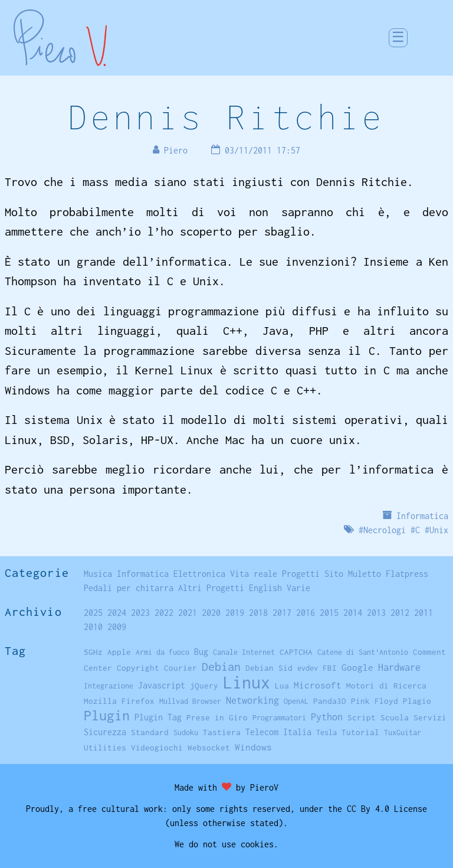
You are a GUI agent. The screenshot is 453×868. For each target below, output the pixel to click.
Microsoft (318, 685)
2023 (140, 613)
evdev (308, 668)
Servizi (430, 717)
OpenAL (296, 701)
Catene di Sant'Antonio (363, 652)
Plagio (417, 701)
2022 (164, 613)
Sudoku (186, 732)
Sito (334, 574)
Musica (98, 574)
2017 (282, 613)
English (265, 588)
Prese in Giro (217, 717)
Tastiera (222, 732)
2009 (117, 627)
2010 (93, 627)
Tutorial (360, 732)
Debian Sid (269, 668)
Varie (298, 588)
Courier (180, 668)
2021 (188, 613)
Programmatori (279, 718)
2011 (424, 613)
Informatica (422, 516)
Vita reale (254, 574)
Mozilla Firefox (119, 701)
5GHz (93, 652)
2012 (400, 613)
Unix (439, 530)
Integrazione (109, 686)
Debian (221, 666)
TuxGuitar (403, 732)
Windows (253, 747)
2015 (329, 613)
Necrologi (385, 530)
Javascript (162, 685)
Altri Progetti (211, 588)
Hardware (399, 667)
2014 (353, 613)
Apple (119, 652)
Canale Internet (244, 652)
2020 (211, 613)
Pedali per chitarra (129, 588)
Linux (247, 682)
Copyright (138, 668)
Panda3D (330, 701)
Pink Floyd (375, 701)
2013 (376, 613)
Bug (201, 652)
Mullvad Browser (190, 701)
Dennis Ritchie (226, 117)
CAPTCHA (296, 652)
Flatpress (407, 574)
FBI (330, 668)
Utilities (105, 748)
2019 (235, 613)
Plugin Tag (158, 717)
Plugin (107, 715)
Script (362, 717)
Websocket (209, 748)
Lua (282, 686)
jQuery (204, 686)
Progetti (301, 574)
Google (357, 668)
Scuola (395, 717)
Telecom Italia (278, 732)
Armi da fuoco (163, 652)
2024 (117, 613)
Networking (252, 700)
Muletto (365, 574)
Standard (150, 732)
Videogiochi (157, 748)
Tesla (326, 732)
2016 (306, 613)
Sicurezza (105, 732)
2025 (93, 613)
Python (327, 717)
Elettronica (199, 574)
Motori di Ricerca (386, 686)
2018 (258, 613)
